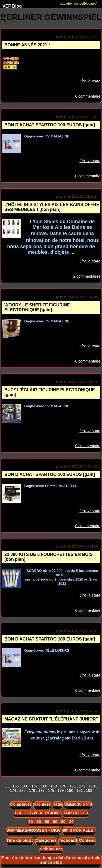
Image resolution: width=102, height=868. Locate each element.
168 (44, 786)
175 (22, 790)
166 (25, 786)
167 (34, 786)
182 (89, 790)
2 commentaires (87, 276)
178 (51, 790)
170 (63, 786)
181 (80, 790)
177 (41, 790)
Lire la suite (90, 81)
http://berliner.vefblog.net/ (78, 4)
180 (70, 790)
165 (15, 786)
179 (61, 790)
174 (13, 790)
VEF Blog (11, 6)
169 (54, 786)
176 (32, 790)
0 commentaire (88, 96)
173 (92, 786)
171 (73, 786)
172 (82, 786)
